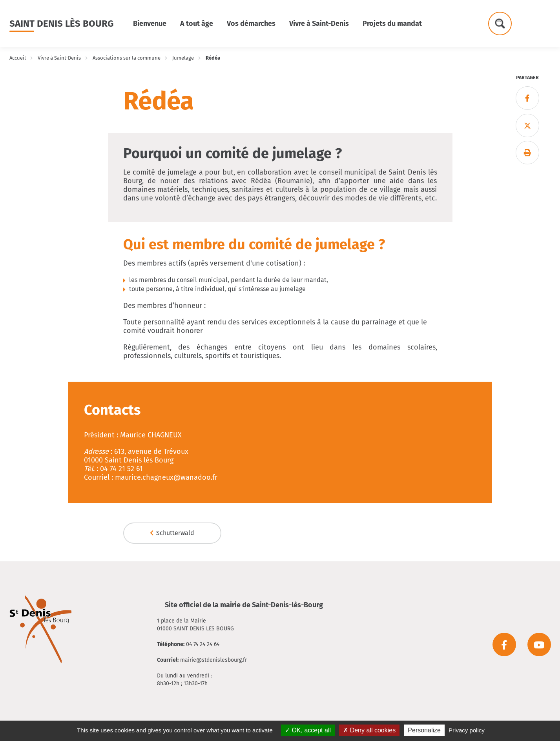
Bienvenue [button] (150, 24)
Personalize (424, 730)
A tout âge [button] (197, 24)
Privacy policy (467, 730)
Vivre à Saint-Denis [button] (319, 24)
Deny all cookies (369, 730)
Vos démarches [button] (251, 24)
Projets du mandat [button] (392, 24)
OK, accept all (308, 730)
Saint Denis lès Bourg (61, 24)
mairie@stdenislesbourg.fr (213, 660)
